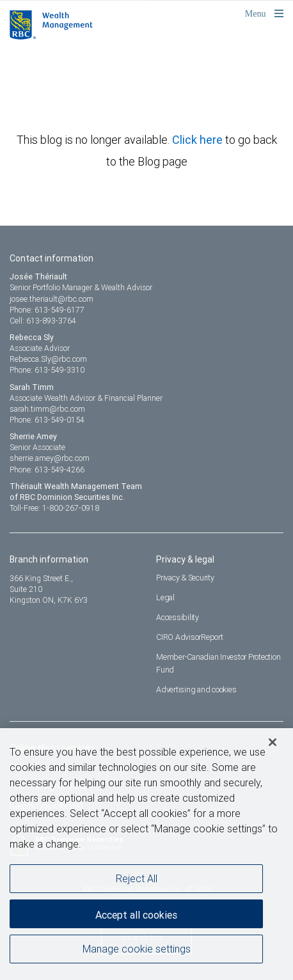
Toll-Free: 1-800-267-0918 (54, 508)
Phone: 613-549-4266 (47, 470)
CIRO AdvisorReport (190, 637)
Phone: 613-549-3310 (47, 370)
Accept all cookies (136, 918)
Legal (165, 597)
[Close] (273, 745)
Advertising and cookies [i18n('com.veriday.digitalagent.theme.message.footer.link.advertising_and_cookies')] (196, 689)
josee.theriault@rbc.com (51, 299)
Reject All (137, 882)
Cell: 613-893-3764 (43, 321)
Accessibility (178, 617)
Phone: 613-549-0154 (47, 420)
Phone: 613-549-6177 (47, 310)
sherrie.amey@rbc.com (50, 458)
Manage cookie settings (137, 952)
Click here (199, 140)
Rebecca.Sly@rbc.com (48, 359)
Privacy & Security (185, 578)
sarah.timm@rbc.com (47, 409)
